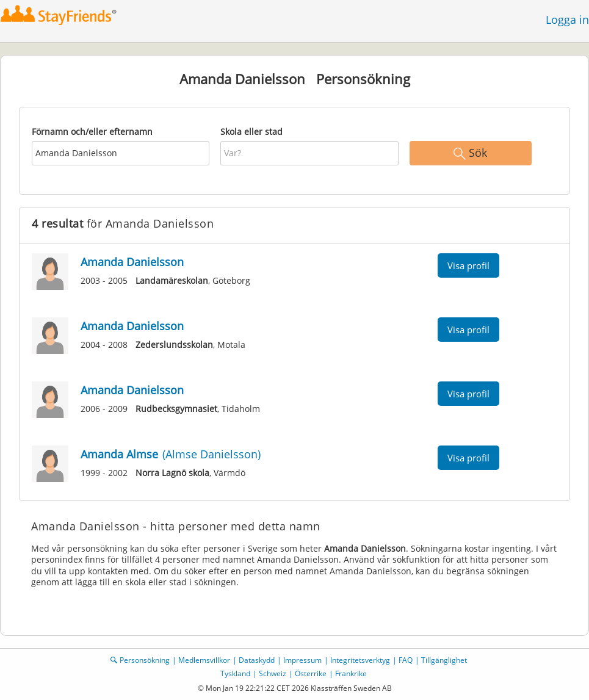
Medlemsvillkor (204, 660)
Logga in (567, 20)
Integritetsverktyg (360, 660)
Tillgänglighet (444, 660)
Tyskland (235, 673)
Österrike (311, 673)
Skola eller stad (251, 132)
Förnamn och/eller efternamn (92, 132)
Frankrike (351, 673)
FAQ (406, 660)
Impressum (302, 660)
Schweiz (273, 673)
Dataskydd (257, 660)
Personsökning (145, 660)
